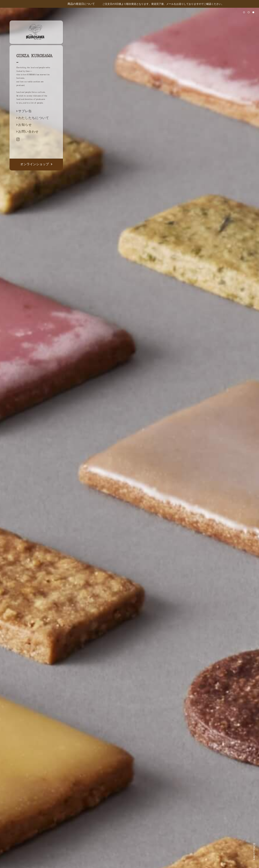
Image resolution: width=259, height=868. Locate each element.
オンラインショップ (36, 164)
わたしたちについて (34, 118)
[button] (244, 12)
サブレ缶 (25, 111)
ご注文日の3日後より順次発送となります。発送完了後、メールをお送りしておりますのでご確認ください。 (146, 4)
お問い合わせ (28, 131)
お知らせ (25, 125)
